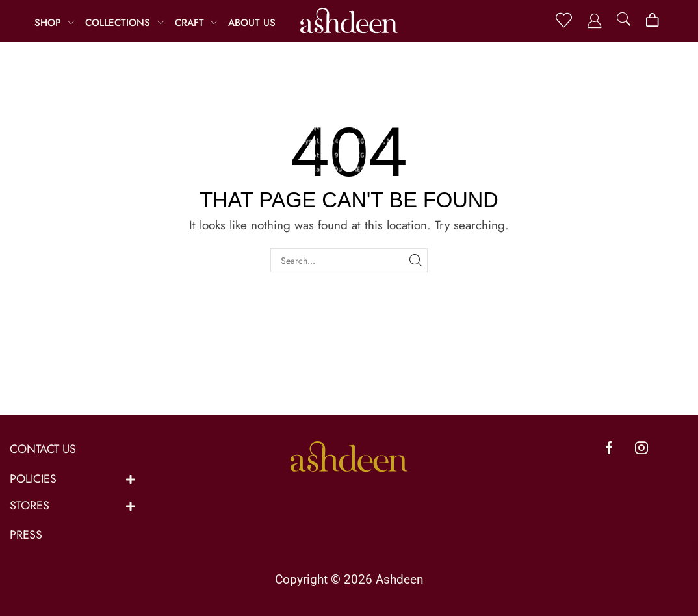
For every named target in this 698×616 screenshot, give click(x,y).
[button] (564, 20)
